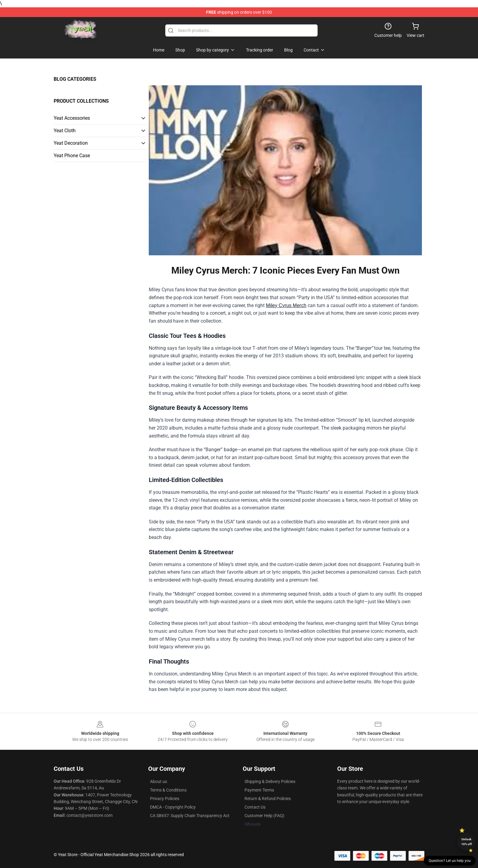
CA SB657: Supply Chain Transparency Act (190, 816)
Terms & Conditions (168, 790)
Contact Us (255, 807)
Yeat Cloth (65, 131)
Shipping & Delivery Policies (270, 781)
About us (159, 781)
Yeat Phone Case (72, 156)
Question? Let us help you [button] (450, 861)
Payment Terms (259, 790)
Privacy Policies (165, 799)
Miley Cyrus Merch (286, 305)
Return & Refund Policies (268, 799)
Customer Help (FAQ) (264, 816)
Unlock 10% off (467, 842)
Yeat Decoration (71, 143)
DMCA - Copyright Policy (173, 807)
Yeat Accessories (72, 118)
